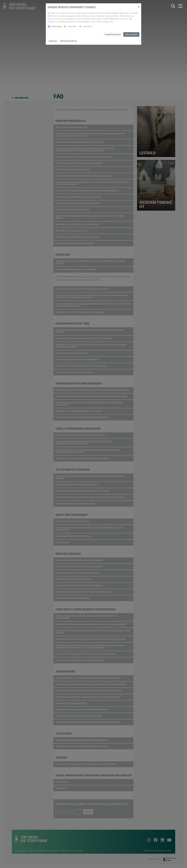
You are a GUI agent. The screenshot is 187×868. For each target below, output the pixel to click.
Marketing (88, 26)
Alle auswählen (131, 34)
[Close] (139, 7)
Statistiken (72, 26)
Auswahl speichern (113, 34)
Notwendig (57, 26)
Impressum (53, 41)
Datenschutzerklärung (68, 41)
